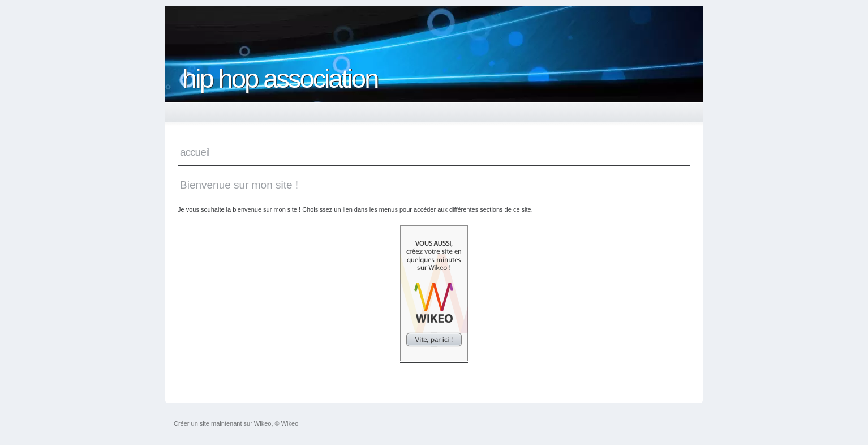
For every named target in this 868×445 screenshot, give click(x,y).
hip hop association (280, 78)
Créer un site (192, 423)
